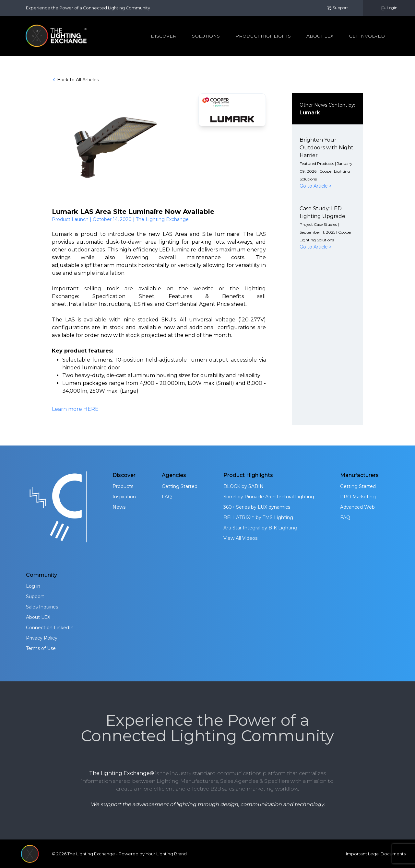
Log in (33, 586)
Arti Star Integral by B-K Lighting (260, 528)
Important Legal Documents (376, 854)
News (119, 507)
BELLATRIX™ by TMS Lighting (258, 517)
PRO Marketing (358, 497)
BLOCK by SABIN (243, 486)
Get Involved (367, 36)
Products (123, 486)
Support (337, 8)
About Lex (320, 36)
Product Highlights (263, 36)
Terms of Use (41, 648)
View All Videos (240, 538)
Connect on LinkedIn (50, 628)
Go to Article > (316, 186)
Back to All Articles (75, 80)
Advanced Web (357, 507)
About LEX (38, 617)
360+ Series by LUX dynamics (257, 507)
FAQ (167, 497)
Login (389, 8)
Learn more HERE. (76, 409)
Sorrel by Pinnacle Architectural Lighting (269, 497)
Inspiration (124, 497)
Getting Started (180, 486)
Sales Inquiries (42, 607)
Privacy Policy (42, 638)
